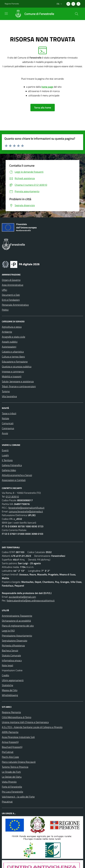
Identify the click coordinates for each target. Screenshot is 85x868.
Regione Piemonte (11, 712)
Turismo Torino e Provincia (15, 767)
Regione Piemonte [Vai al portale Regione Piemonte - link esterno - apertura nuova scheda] (12, 4)
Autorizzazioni (9, 347)
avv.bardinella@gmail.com (22, 597)
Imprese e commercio (13, 371)
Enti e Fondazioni (11, 300)
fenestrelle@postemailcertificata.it (26, 508)
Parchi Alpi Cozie (10, 757)
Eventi (5, 450)
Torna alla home (43, 108)
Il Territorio (7, 460)
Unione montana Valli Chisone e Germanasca (25, 722)
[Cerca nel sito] (77, 14)
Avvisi (5, 433)
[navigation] (6, 13)
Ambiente (7, 332)
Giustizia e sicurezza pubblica (17, 367)
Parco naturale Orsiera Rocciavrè (19, 762)
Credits (5, 675)
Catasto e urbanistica (13, 352)
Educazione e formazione (15, 362)
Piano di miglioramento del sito (18, 626)
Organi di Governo (11, 280)
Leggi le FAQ (8, 631)
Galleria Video (9, 470)
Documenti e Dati (11, 295)
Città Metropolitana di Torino (17, 717)
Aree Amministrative (13, 285)
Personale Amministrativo (15, 305)
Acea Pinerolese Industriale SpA (18, 737)
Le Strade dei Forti (11, 772)
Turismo (6, 391)
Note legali (7, 665)
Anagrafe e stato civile (13, 337)
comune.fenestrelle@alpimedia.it (26, 511)
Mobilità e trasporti (12, 376)
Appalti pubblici (10, 342)
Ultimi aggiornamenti (13, 680)
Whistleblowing (10, 695)
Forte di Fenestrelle (12, 787)
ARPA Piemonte (10, 732)
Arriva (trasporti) (10, 742)
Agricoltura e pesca (12, 327)
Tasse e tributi (9, 413)
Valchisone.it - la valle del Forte (18, 797)
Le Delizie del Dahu (12, 777)
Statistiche (7, 685)
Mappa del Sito (10, 690)
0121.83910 (12, 497)
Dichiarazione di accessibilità (16, 621)
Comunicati (8, 423)
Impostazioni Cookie (12, 670)
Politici (5, 310)
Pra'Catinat (8, 752)
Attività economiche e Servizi (17, 475)
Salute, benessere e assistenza (18, 381)
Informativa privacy (12, 660)
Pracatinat (7, 802)
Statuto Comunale (11, 655)
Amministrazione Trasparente (17, 616)
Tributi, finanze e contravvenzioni (19, 386)
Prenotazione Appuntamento (17, 636)
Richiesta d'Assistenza (13, 645)
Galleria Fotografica (12, 465)
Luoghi (5, 455)
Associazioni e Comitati (14, 480)
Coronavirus (8, 428)
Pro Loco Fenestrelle (12, 792)
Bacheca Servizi (10, 650)
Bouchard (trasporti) (12, 747)
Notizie (5, 418)
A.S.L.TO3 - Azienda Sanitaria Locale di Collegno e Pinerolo (32, 727)
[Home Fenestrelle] (33, 14)
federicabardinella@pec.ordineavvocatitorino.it (31, 600)
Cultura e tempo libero (13, 357)
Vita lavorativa (9, 396)
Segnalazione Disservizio (15, 641)
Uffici (4, 290)
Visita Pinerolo (9, 782)
